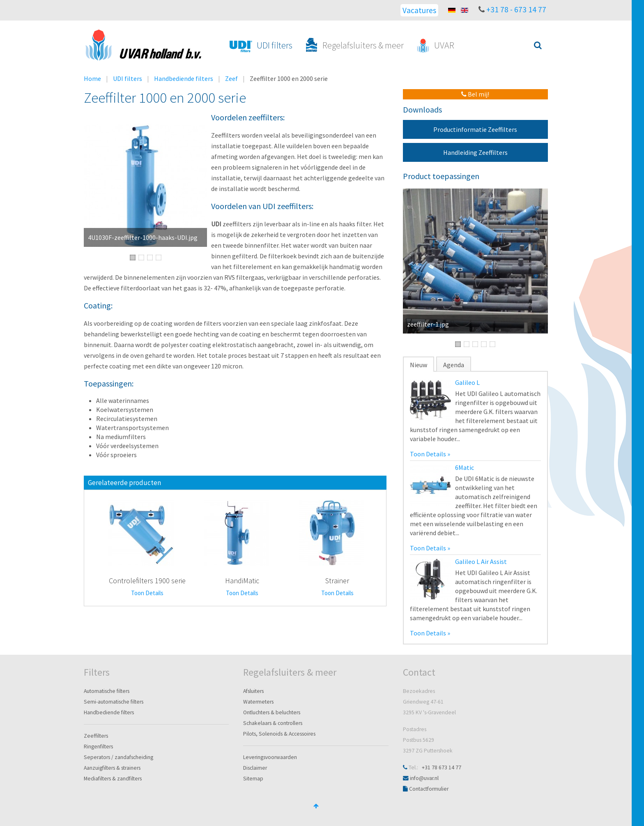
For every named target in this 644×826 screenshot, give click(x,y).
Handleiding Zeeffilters (475, 152)
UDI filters (128, 78)
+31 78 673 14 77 (442, 767)
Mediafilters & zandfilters (113, 779)
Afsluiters (253, 691)
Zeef (231, 78)
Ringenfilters (98, 747)
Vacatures (419, 10)
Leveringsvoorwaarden (270, 757)
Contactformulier (429, 789)
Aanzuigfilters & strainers (112, 768)
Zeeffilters (96, 736)
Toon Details (147, 593)
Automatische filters (107, 691)
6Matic (465, 467)
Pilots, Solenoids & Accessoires (279, 734)
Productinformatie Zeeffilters (475, 129)
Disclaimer (255, 768)
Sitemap (253, 779)
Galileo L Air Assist (481, 561)
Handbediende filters (184, 78)
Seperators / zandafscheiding (118, 757)
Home (92, 78)
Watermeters (258, 702)
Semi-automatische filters (114, 702)
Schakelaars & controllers (273, 723)
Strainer (337, 581)
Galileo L (467, 382)
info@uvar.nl (424, 778)
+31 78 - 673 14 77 (516, 9)
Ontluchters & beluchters (272, 712)
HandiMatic (242, 581)
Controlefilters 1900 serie (147, 581)
